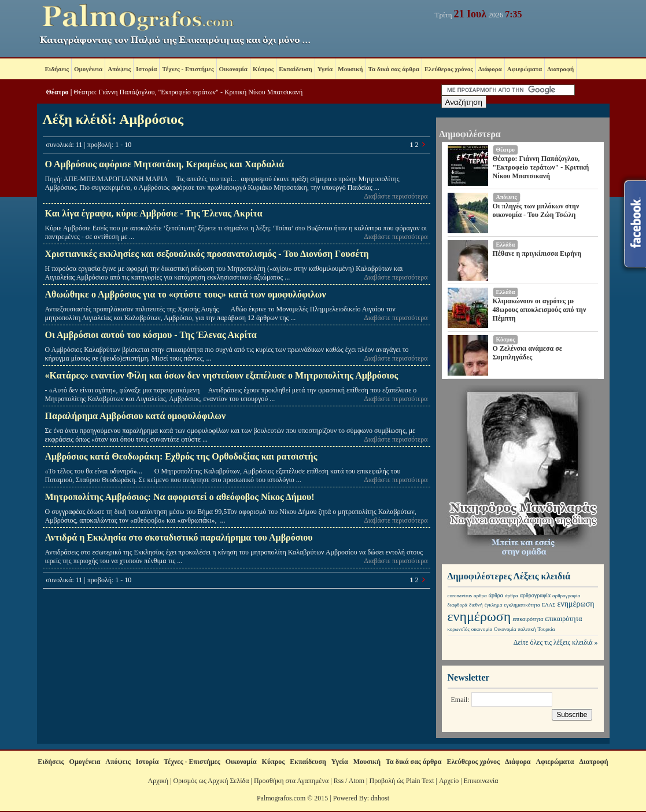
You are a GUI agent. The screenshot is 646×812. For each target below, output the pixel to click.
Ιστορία (146, 69)
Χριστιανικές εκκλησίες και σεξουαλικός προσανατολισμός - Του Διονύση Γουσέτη (207, 254)
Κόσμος (506, 339)
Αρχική (158, 781)
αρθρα (480, 596)
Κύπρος (263, 69)
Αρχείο (449, 781)
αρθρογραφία (535, 595)
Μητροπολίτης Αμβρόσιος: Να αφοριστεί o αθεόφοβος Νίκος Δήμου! (180, 497)
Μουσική (350, 69)
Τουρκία (546, 629)
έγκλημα (494, 605)
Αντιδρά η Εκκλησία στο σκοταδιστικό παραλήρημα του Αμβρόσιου (179, 537)
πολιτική (527, 629)
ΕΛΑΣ (549, 605)
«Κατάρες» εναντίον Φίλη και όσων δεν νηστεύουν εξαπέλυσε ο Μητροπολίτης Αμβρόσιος (222, 375)
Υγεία (325, 69)
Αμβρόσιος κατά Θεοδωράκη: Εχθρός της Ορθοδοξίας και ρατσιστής (181, 456)
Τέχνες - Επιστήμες (188, 69)
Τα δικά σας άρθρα (394, 69)
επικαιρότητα (528, 619)
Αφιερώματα (525, 69)
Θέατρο (58, 92)
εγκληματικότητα (522, 605)
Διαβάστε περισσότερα (396, 196)
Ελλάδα (506, 245)
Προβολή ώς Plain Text (401, 781)
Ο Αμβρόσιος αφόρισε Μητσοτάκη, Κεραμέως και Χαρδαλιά (165, 164)
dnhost (380, 798)
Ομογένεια (88, 69)
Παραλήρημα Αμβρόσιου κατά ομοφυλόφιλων (136, 416)
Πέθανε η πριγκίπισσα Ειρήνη (537, 253)
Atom (357, 781)
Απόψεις (119, 69)
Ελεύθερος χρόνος (449, 69)
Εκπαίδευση (295, 69)
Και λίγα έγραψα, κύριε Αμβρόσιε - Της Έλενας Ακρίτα (154, 213)
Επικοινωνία (481, 781)
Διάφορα (490, 69)
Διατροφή (560, 69)
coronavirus (460, 596)
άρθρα (496, 595)
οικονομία (482, 629)
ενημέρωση (576, 604)
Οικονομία (233, 69)
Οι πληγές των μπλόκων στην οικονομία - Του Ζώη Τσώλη (536, 210)
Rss (339, 781)
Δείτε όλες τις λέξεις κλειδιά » (556, 642)
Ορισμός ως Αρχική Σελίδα (211, 781)
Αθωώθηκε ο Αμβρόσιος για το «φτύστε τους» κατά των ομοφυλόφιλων (186, 294)
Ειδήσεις (57, 69)
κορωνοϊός (459, 629)
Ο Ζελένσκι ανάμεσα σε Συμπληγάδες (527, 353)
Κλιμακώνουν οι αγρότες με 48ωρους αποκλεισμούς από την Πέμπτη (540, 310)
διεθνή (476, 605)
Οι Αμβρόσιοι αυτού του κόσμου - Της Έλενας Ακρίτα (151, 335)
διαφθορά (458, 605)
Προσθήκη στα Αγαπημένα (291, 781)
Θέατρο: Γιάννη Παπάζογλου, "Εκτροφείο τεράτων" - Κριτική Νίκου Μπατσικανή (188, 92)
